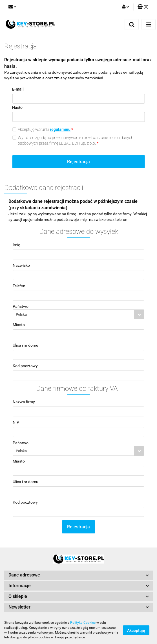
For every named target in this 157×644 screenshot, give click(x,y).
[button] (143, 7)
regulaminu (60, 129)
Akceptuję (136, 630)
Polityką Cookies (83, 623)
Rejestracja (78, 162)
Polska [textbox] (21, 314)
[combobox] (78, 314)
